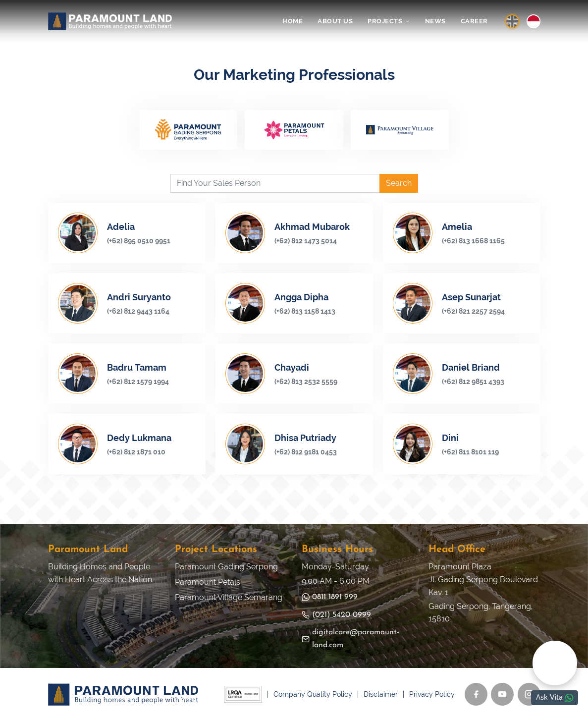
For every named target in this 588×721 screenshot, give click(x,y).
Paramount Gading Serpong (226, 567)
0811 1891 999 (330, 597)
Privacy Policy (432, 694)
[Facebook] (476, 695)
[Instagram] (529, 695)
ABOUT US (335, 21)
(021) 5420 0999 (336, 615)
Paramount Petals (208, 582)
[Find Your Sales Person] (275, 184)
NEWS (435, 21)
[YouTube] (502, 695)
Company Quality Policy (313, 694)
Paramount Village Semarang (229, 597)
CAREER (474, 21)
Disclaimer (381, 694)
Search (399, 184)
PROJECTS (389, 21)
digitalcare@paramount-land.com (350, 639)
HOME (293, 21)
